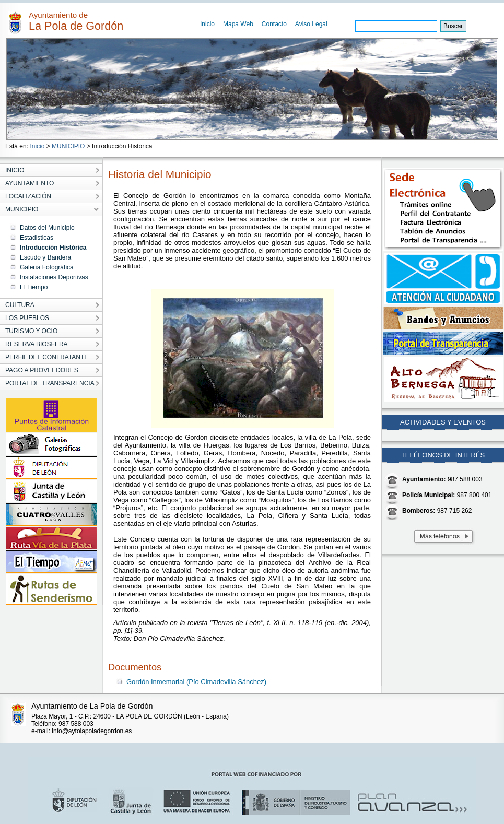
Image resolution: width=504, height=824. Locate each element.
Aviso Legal (311, 24)
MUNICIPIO (68, 146)
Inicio (207, 24)
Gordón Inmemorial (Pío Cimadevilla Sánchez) (196, 682)
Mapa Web (238, 24)
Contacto (274, 24)
